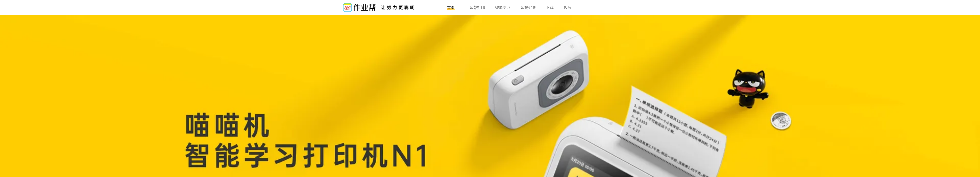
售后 (567, 7)
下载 (550, 7)
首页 (451, 7)
